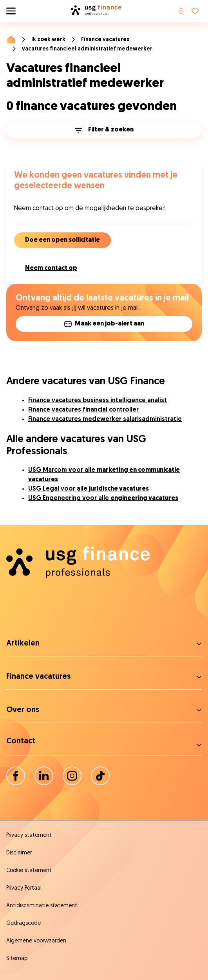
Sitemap (17, 959)
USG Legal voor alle (89, 489)
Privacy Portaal (24, 888)
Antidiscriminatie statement (42, 906)
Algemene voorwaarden (36, 941)
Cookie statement (29, 871)
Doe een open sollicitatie (62, 240)
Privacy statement (29, 835)
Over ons (23, 710)
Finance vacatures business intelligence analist (98, 401)
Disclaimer (19, 853)
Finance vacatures (105, 40)
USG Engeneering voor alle (103, 498)
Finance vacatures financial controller (83, 410)
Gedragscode (24, 923)
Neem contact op (51, 268)
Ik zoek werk (48, 40)
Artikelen (23, 644)
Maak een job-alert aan (104, 324)
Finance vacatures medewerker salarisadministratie (105, 419)
